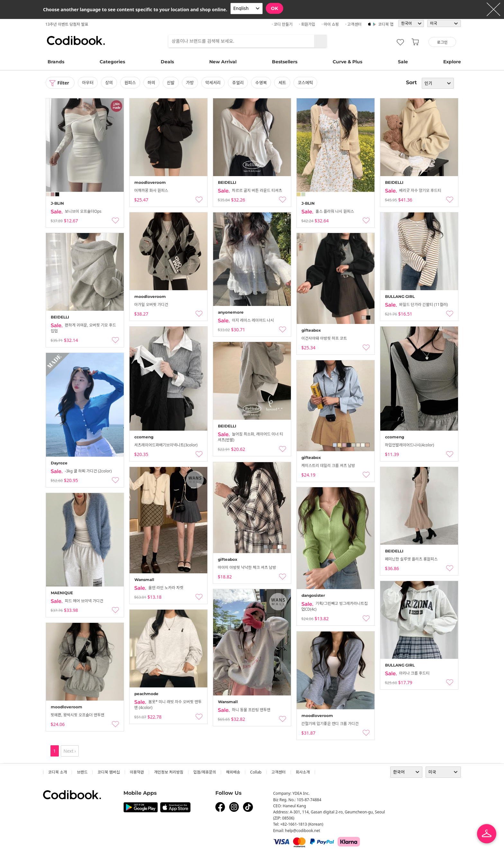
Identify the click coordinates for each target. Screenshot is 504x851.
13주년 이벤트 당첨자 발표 (67, 24)
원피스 (130, 83)
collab (256, 772)
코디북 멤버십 (108, 772)
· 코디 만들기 (282, 24)
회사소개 (303, 772)
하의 (151, 83)
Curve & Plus (347, 62)
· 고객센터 (353, 24)
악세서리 (213, 83)
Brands (56, 62)
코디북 (76, 40)
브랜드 (82, 772)
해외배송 (233, 772)
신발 (171, 83)
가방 (190, 83)
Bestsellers (285, 62)
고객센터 (279, 772)
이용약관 (137, 772)
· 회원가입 (307, 24)
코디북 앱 (386, 24)
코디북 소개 (58, 772)
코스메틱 (305, 83)
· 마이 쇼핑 (330, 24)
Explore (452, 62)
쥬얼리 (238, 83)
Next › (70, 751)
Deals (167, 62)
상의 (109, 83)
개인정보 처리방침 (169, 772)
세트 (282, 83)
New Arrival (223, 62)
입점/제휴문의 (205, 772)
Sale (403, 62)
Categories (112, 62)
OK (274, 8)
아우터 (88, 83)
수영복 (261, 83)
